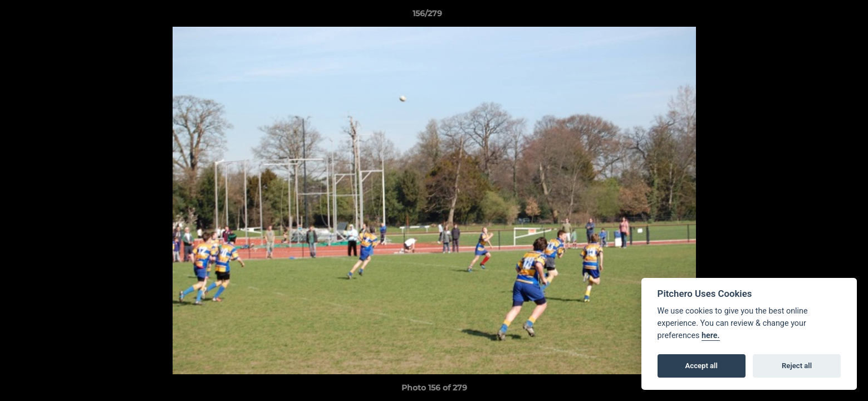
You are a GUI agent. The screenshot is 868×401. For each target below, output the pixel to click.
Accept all (702, 366)
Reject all (797, 366)
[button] (821, 16)
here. (711, 336)
